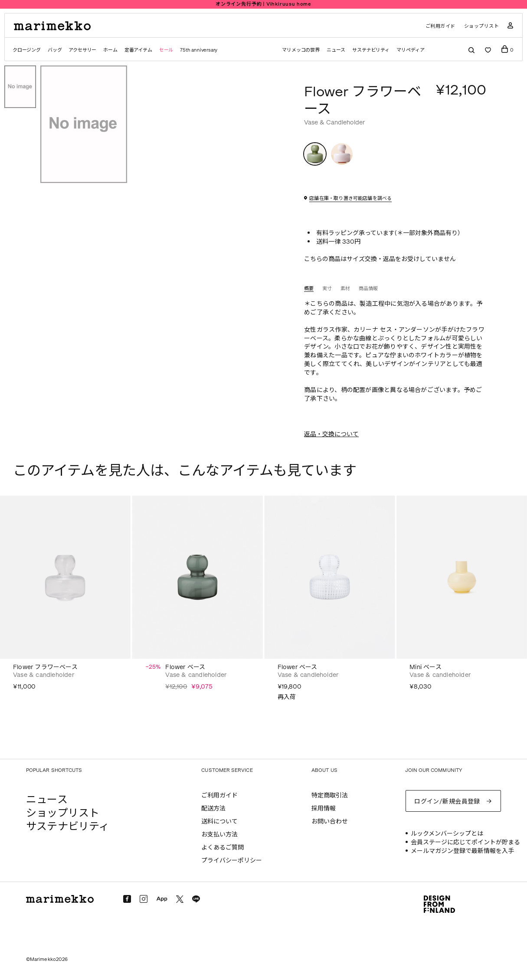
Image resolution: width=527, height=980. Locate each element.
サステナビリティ (371, 50)
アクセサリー (82, 50)
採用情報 (324, 808)
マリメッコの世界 (301, 50)
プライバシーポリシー (232, 861)
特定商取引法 (330, 795)
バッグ (55, 50)
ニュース (336, 50)
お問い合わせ (330, 822)
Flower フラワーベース (45, 667)
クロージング (27, 50)
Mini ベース (426, 667)
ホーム (110, 50)
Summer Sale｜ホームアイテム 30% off (263, 4)
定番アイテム (138, 50)
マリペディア (411, 50)
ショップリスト (482, 26)
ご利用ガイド (440, 26)
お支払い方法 (219, 835)
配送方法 (213, 808)
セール (166, 50)
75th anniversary (199, 50)
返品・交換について (331, 434)
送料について (219, 822)
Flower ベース (185, 667)
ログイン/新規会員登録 (447, 802)
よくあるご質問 (223, 848)
